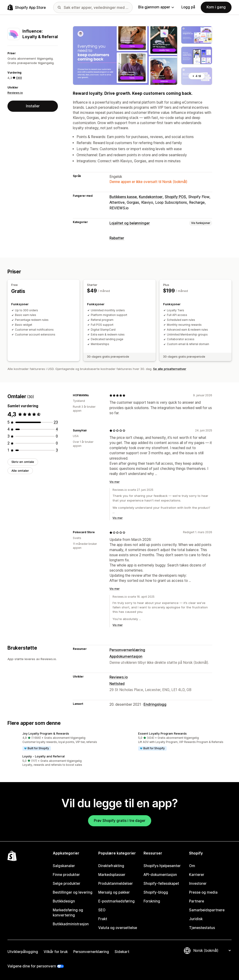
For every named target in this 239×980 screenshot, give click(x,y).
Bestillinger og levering (73, 892)
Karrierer (197, 875)
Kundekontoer (151, 197)
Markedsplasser (112, 875)
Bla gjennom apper (156, 7)
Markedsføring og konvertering (68, 913)
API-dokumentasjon (160, 875)
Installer (33, 106)
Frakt (103, 919)
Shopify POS (175, 197)
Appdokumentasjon (126, 656)
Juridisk (196, 919)
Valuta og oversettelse (118, 928)
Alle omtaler (20, 471)
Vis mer (114, 482)
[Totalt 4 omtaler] (57, 429)
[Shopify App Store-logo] (27, 7)
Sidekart (122, 952)
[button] (62, 742)
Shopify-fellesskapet (161, 883)
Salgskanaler (64, 866)
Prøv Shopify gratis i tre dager (120, 821)
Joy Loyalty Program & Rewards (46, 733)
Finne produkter (66, 875)
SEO (102, 910)
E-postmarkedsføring (116, 901)
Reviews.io (15, 93)
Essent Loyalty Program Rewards (162, 733)
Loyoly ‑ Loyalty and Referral (44, 756)
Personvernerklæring (127, 650)
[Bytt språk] (212, 951)
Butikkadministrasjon (71, 924)
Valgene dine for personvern (32, 966)
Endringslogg (155, 704)
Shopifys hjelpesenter (162, 866)
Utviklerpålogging (23, 952)
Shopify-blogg (156, 892)
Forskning (152, 901)
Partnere (197, 901)
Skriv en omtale (23, 462)
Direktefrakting (111, 866)
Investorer (198, 883)
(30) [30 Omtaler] (19, 78)
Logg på (188, 7)
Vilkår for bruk (56, 952)
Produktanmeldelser (116, 883)
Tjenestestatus (202, 928)
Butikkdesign (64, 901)
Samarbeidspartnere (207, 910)
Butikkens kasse (123, 197)
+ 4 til (197, 76)
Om (192, 866)
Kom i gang (216, 7)
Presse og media (203, 892)
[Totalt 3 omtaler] (57, 450)
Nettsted (117, 684)
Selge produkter (67, 883)
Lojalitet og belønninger (130, 223)
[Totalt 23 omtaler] (56, 422)
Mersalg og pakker (114, 892)
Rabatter (117, 238)
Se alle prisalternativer (170, 369)
